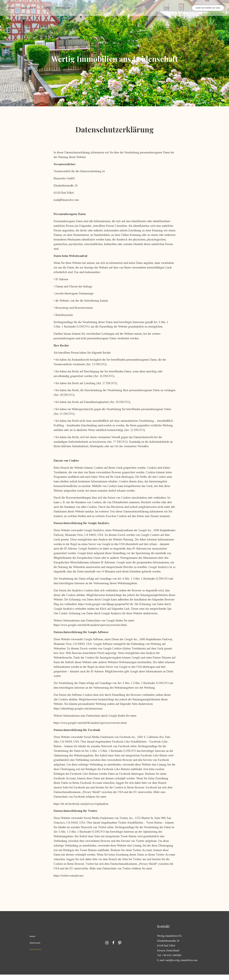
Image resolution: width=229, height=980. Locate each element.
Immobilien (63, 8)
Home (11, 8)
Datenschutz (36, 955)
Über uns (29, 8)
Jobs (46, 8)
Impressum (35, 948)
